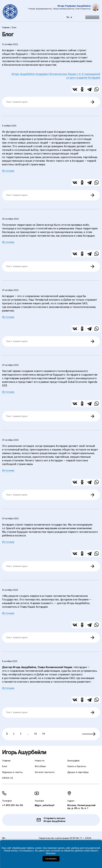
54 (44, 734)
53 (36, 734)
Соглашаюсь (51, 859)
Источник (8, 171)
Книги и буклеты (77, 766)
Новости (40, 761)
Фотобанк (40, 766)
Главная (6, 761)
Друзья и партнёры (78, 772)
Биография (73, 761)
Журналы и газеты (12, 772)
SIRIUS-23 (7, 778)
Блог (5, 766)
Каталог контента (45, 772)
